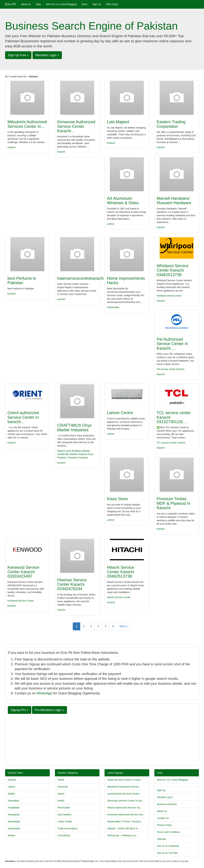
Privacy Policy (164, 825)
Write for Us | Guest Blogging (61, 4)
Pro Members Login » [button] (49, 710)
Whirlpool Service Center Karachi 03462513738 (173, 270)
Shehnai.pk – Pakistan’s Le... (123, 835)
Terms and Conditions (169, 832)
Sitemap (161, 839)
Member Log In (165, 797)
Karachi (11, 147)
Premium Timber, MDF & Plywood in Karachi (173, 503)
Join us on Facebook (168, 846)
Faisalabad (14, 808)
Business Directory (167, 804)
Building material (81, 451)
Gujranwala (113, 307)
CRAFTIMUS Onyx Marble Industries (75, 427)
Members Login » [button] (47, 55)
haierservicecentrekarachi (80, 278)
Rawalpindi (14, 815)
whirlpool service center (169, 296)
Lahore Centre (120, 413)
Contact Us (163, 818)
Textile (61, 780)
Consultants (64, 835)
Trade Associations (68, 828)
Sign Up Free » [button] (18, 55)
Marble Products (79, 454)
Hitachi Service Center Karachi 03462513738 (121, 572)
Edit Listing (112, 4)
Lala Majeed (118, 122)
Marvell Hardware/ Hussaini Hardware (174, 201)
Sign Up (97, 4)
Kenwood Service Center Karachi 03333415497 (23, 572)
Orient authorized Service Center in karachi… (23, 417)
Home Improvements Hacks (126, 280)
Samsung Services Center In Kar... (126, 801)
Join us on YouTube (167, 853)
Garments (63, 787)
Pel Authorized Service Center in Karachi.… (172, 344)
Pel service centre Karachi (171, 369)
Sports (61, 794)
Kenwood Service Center (21, 601)
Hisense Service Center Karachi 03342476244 (72, 584)
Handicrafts (63, 454)
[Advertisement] (102, 739)
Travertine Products (78, 458)
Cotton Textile (65, 821)
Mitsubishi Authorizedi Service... (124, 787)
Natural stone (64, 451)
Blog (38, 4)
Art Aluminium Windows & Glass (123, 201)
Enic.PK (11, 4)
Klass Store (117, 499)
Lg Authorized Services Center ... (125, 794)
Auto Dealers (65, 815)
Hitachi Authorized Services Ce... (125, 808)
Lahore (111, 224)
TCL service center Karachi (171, 443)
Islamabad (13, 801)
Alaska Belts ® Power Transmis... (125, 821)
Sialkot (11, 794)
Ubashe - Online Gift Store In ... (124, 828)
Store (84, 4)
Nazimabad (14, 821)
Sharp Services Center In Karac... (125, 780)
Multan (11, 835)
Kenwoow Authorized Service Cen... (126, 815)
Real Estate (64, 808)
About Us (26, 4)
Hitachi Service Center (119, 597)
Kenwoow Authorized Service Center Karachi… (76, 126)
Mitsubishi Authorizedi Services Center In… (27, 124)
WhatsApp (44, 693)
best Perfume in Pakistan (22, 280)
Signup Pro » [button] (20, 710)
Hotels (61, 801)
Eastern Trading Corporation (171, 124)
